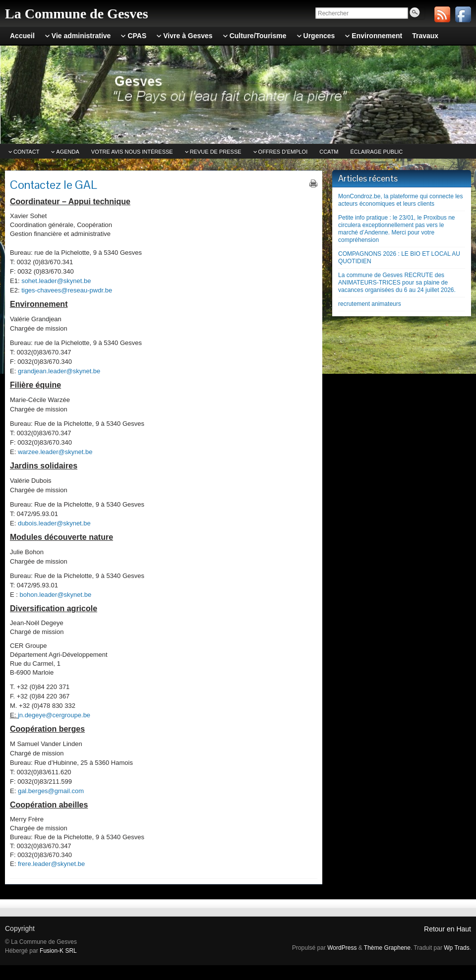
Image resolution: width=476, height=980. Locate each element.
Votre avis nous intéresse (132, 152)
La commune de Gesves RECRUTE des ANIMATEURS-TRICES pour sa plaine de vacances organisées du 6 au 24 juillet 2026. (397, 283)
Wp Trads (456, 948)
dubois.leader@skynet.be (54, 523)
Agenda (67, 152)
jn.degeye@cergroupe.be (54, 715)
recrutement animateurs (370, 304)
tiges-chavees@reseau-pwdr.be (67, 290)
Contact (26, 152)
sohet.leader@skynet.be (56, 281)
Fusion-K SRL (58, 951)
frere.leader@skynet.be (51, 864)
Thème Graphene (387, 948)
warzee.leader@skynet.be (55, 452)
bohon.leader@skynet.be (56, 595)
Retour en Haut (447, 929)
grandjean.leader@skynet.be (59, 371)
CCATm (329, 152)
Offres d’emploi (283, 152)
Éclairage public (377, 152)
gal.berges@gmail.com (51, 791)
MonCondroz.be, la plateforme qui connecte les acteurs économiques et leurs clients (400, 200)
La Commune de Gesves (77, 14)
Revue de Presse (216, 152)
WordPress (342, 948)
